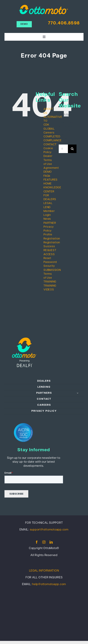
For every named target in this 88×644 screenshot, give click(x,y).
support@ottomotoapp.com (49, 530)
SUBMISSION (52, 270)
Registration (52, 239)
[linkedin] (51, 542)
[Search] (72, 149)
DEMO (48, 172)
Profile (48, 235)
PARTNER (50, 223)
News (47, 219)
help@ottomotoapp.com (49, 584)
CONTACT (50, 145)
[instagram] (44, 542)
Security (49, 266)
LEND (47, 207)
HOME (48, 184)
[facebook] (37, 542)
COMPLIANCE (53, 141)
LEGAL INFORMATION (44, 571)
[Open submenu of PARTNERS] (78, 393)
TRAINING (50, 282)
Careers (49, 133)
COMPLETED (52, 137)
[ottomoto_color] (44, 6)
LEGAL (48, 203)
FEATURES (51, 180)
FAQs (47, 176)
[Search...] (63, 149)
